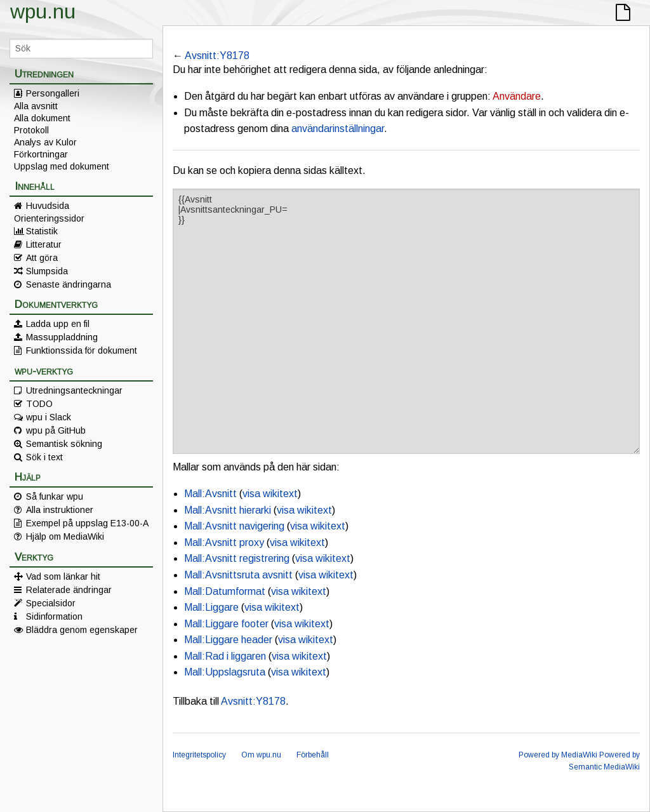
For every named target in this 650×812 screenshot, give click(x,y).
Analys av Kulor (45, 142)
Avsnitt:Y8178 (217, 56)
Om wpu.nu (261, 755)
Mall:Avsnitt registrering (237, 558)
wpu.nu (43, 11)
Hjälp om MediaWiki (65, 536)
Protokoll (31, 130)
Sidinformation (54, 616)
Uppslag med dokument (62, 166)
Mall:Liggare (211, 607)
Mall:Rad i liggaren (225, 656)
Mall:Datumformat (225, 591)
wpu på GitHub (56, 430)
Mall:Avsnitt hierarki (228, 510)
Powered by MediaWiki (558, 755)
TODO (39, 404)
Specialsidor (51, 603)
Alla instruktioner (60, 510)
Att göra (42, 258)
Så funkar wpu (55, 496)
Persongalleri (53, 93)
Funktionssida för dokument (82, 350)
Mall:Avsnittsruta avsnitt (238, 575)
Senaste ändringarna (69, 284)
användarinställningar (338, 129)
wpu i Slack (49, 417)
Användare (517, 96)
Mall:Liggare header (228, 640)
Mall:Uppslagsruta (225, 672)
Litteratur (44, 244)
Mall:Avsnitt (210, 494)
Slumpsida (47, 271)
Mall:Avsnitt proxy (224, 542)
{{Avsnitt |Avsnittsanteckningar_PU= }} (406, 321)
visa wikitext (270, 494)
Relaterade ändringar (69, 590)
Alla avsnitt (36, 106)
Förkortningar (41, 154)
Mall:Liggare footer (226, 624)
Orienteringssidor (49, 218)
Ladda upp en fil (58, 324)
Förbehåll (313, 755)
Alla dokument (42, 118)
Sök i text (44, 457)
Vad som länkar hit (63, 576)
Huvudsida (48, 206)
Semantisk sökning (64, 444)
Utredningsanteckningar (74, 390)
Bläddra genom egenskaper (82, 630)
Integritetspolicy (199, 755)
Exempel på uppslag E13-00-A (87, 523)
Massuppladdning (62, 337)
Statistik (42, 231)
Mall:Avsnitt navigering (234, 526)
